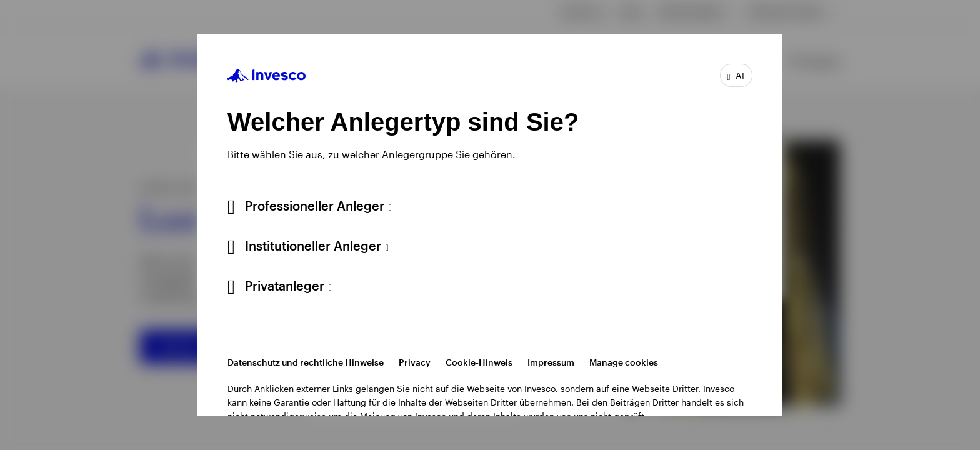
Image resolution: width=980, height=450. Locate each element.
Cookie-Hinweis (479, 362)
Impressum (551, 362)
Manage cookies (624, 362)
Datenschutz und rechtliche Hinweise (306, 362)
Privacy (415, 362)
